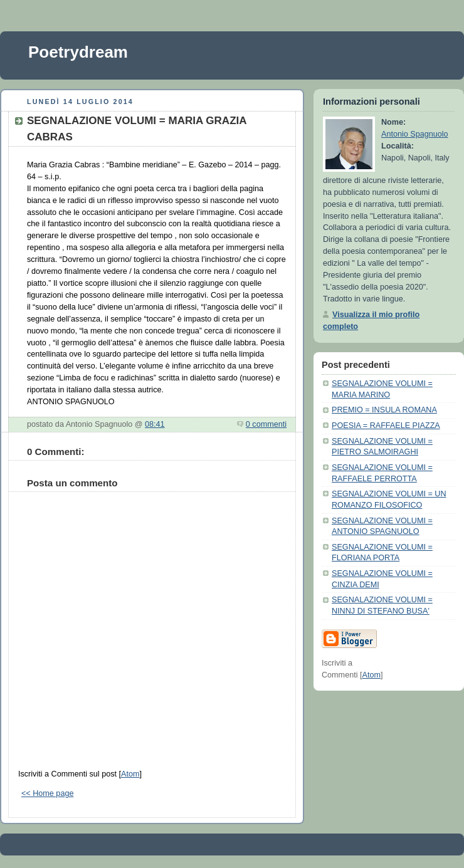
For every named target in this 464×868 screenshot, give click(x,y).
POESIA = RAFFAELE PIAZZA (386, 426)
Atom (130, 774)
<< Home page (47, 793)
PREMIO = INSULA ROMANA (384, 410)
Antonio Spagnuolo (415, 134)
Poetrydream (78, 52)
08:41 (155, 424)
